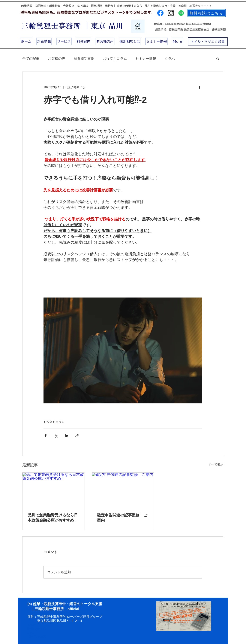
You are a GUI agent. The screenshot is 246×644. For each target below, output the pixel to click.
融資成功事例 (84, 59)
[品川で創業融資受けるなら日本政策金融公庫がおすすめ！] (53, 490)
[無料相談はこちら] (206, 13)
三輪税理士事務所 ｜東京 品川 (72, 26)
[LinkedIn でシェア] (67, 436)
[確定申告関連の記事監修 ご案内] (123, 490)
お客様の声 (57, 59)
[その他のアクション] (199, 87)
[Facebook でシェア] (46, 436)
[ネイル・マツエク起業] (208, 42)
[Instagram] (171, 13)
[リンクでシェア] (77, 436)
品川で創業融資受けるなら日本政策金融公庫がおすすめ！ (53, 518)
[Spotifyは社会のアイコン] (181, 13)
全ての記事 (31, 59)
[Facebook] (160, 13)
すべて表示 (216, 464)
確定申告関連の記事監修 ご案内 (122, 518)
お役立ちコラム (115, 59)
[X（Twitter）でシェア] (56, 436)
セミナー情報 (146, 59)
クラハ (170, 59)
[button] (218, 59)
